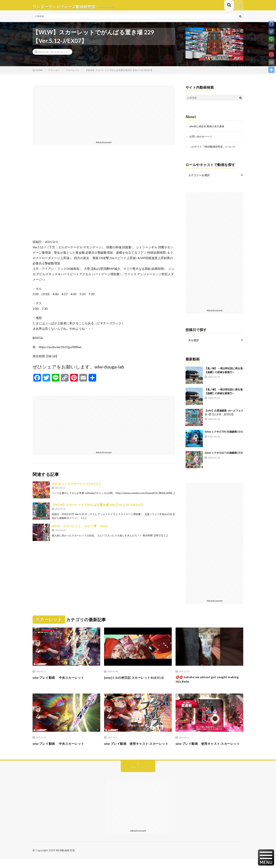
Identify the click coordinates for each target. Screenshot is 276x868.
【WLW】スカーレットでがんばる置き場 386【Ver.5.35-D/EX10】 (98, 508)
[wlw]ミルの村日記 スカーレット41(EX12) (138, 680)
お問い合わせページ (201, 139)
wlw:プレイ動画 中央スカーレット (62, 680)
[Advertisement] (104, 116)
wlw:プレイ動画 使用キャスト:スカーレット (137, 750)
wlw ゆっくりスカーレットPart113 (76, 487)
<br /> (104, 198)
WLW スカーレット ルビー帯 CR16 (79, 529)
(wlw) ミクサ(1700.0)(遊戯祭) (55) (224, 434)
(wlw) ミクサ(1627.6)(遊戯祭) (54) (224, 455)
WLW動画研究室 (65, 859)
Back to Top (138, 776)
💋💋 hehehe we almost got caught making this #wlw (205, 683)
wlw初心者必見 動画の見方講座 (208, 129)
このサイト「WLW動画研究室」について (214, 149)
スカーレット (61, 55)
